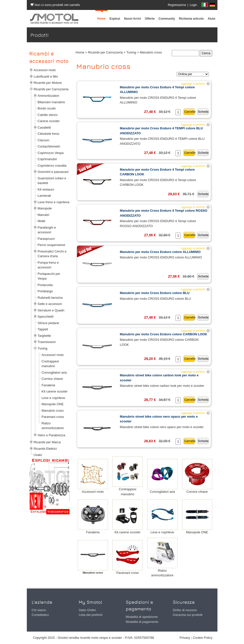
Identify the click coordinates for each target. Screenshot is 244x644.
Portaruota (45, 285)
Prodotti (208, 35)
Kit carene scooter (55, 391)
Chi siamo (39, 610)
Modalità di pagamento (142, 622)
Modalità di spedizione (142, 617)
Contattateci (40, 615)
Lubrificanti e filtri (46, 76)
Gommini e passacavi (53, 172)
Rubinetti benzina (50, 298)
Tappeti (43, 329)
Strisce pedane (49, 323)
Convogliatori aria (54, 372)
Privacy (185, 638)
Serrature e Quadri (51, 310)
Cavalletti (44, 127)
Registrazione (177, 5)
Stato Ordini (87, 610)
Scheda (203, 112)
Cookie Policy (203, 638)
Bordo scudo (47, 108)
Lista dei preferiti (90, 615)
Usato (38, 455)
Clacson (44, 140)
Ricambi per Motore (48, 83)
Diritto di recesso (185, 610)
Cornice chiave (52, 379)
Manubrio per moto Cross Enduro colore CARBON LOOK (164, 334)
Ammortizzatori (49, 96)
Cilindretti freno (49, 134)
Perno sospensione (52, 245)
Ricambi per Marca (47, 442)
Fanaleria (48, 385)
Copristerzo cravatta (52, 166)
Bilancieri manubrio (52, 102)
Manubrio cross (53, 411)
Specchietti (46, 317)
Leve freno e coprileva (54, 202)
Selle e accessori (50, 304)
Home (80, 52)
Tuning (43, 348)
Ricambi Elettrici (45, 449)
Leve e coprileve (53, 398)
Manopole (45, 208)
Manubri (44, 215)
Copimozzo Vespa (51, 153)
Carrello (190, 112)
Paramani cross (53, 417)
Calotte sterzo (48, 115)
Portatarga (45, 291)
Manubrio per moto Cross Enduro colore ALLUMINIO (160, 252)
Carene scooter (49, 121)
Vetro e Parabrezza (52, 435)
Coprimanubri (47, 159)
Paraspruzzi (46, 239)
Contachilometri (49, 146)
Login (193, 5)
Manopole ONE (53, 404)
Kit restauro (46, 189)
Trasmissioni (47, 342)
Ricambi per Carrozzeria (51, 89)
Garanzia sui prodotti (188, 615)
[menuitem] (167, 19)
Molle (42, 221)
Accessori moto (45, 70)
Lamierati (44, 196)
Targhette (44, 336)
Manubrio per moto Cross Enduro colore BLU (155, 293)
